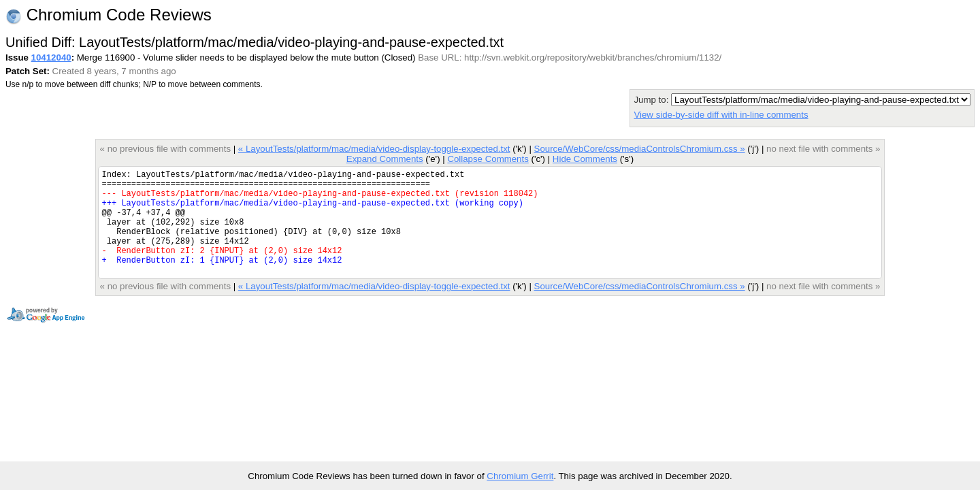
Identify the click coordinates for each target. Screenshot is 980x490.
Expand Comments (385, 159)
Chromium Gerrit (520, 476)
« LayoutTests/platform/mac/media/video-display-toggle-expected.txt (374, 149)
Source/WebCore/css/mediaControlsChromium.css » (640, 149)
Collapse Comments (488, 159)
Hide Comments (585, 159)
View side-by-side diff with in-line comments (721, 115)
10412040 (51, 58)
